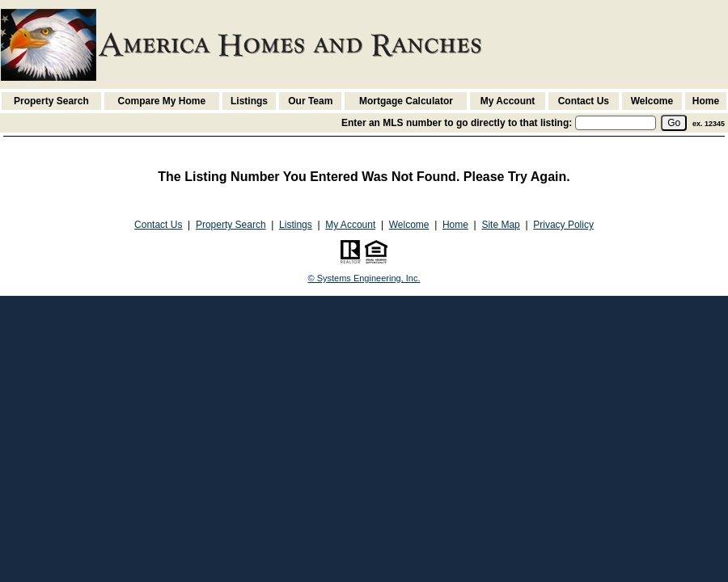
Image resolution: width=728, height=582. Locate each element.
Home (706, 101)
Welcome (652, 101)
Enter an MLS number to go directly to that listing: (457, 123)
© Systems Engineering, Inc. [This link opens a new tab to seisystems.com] (364, 278)
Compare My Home (162, 101)
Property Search (51, 101)
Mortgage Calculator (406, 101)
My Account (508, 101)
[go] (674, 123)
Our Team (310, 101)
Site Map (500, 225)
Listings (249, 101)
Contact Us (584, 101)
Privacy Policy (563, 225)
